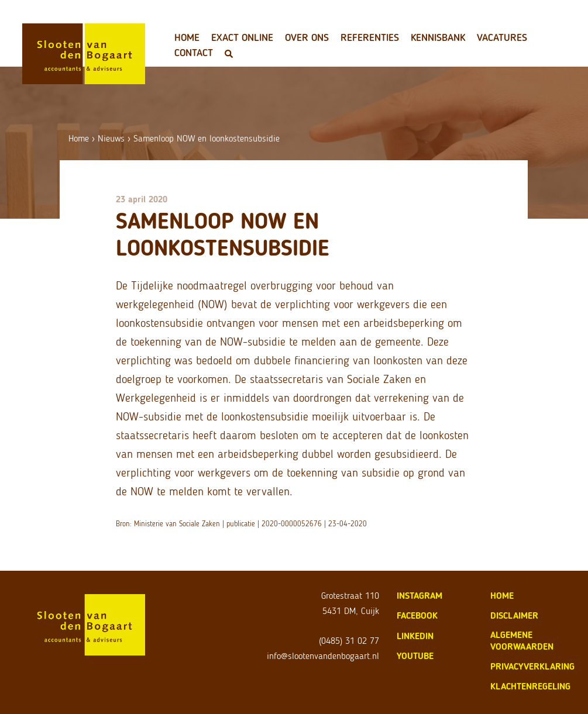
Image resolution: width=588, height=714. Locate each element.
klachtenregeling (530, 686)
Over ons (307, 37)
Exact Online (242, 37)
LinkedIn (415, 636)
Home (187, 37)
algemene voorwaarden (522, 641)
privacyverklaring (532, 666)
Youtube (415, 656)
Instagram (419, 596)
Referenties (370, 37)
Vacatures (502, 37)
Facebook (417, 615)
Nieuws (111, 138)
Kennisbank (438, 37)
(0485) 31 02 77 (349, 641)
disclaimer (514, 615)
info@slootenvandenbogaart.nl (323, 656)
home (502, 596)
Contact (194, 53)
